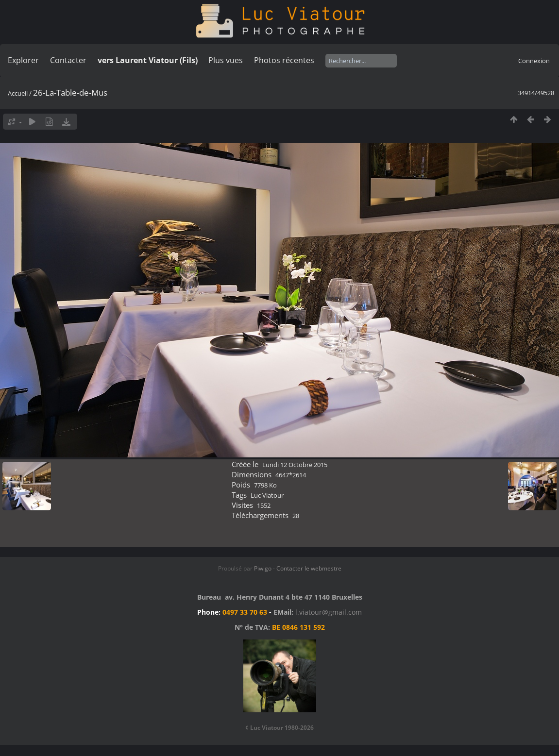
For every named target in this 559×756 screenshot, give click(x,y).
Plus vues (226, 60)
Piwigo (263, 568)
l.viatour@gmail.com (329, 612)
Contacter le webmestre (309, 568)
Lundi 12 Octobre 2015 (295, 465)
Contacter (68, 60)
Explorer (23, 60)
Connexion (534, 61)
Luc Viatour (267, 495)
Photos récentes (284, 60)
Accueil (18, 93)
